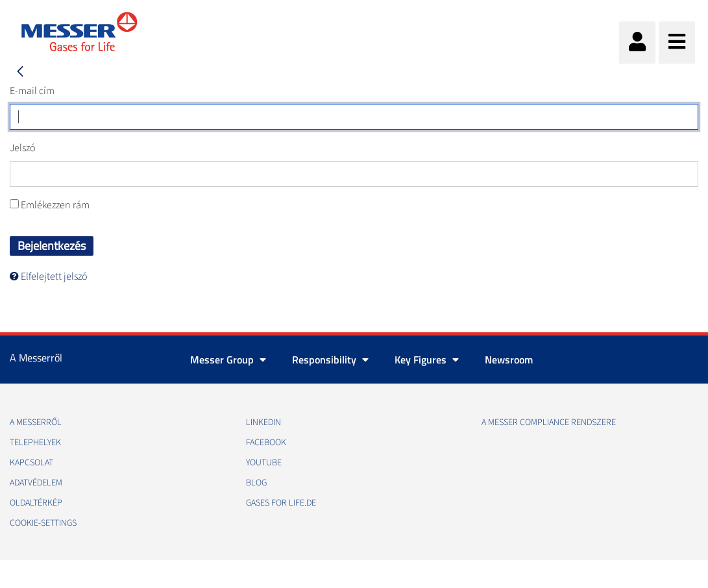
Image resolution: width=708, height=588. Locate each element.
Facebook (266, 443)
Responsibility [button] (330, 360)
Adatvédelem (36, 483)
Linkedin (263, 423)
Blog (256, 483)
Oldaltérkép (36, 503)
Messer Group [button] (228, 360)
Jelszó (23, 148)
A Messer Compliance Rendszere (549, 423)
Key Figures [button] (427, 360)
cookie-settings (43, 523)
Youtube (264, 463)
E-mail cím (32, 91)
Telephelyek (35, 443)
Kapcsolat (31, 463)
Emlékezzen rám (50, 205)
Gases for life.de (281, 503)
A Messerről (36, 423)
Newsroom (509, 360)
